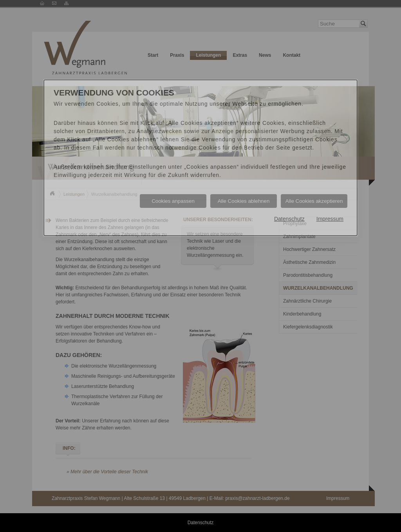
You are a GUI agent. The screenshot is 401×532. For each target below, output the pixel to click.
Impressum (330, 219)
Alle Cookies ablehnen (244, 201)
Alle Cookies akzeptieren (314, 201)
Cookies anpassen (173, 201)
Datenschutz (289, 219)
